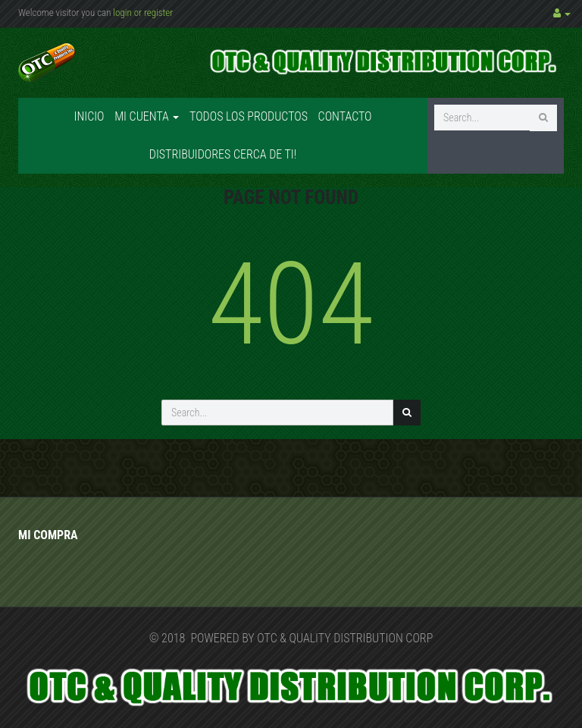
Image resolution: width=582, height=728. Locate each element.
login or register (143, 13)
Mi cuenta (147, 116)
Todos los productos (249, 116)
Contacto (345, 116)
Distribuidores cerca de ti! (223, 154)
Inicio (89, 116)
